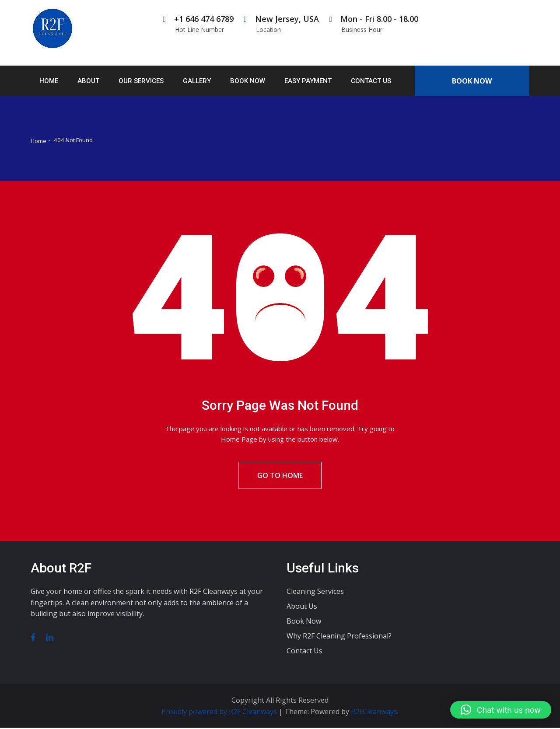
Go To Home (280, 476)
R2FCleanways (374, 713)
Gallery (197, 81)
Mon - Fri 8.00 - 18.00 (374, 24)
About (88, 81)
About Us (302, 608)
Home (49, 81)
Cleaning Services (315, 593)
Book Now (248, 81)
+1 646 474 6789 (198, 24)
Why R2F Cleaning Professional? (339, 638)
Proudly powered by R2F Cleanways (220, 713)
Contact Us (371, 81)
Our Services (141, 81)
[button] (501, 710)
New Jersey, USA (282, 24)
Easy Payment (308, 81)
